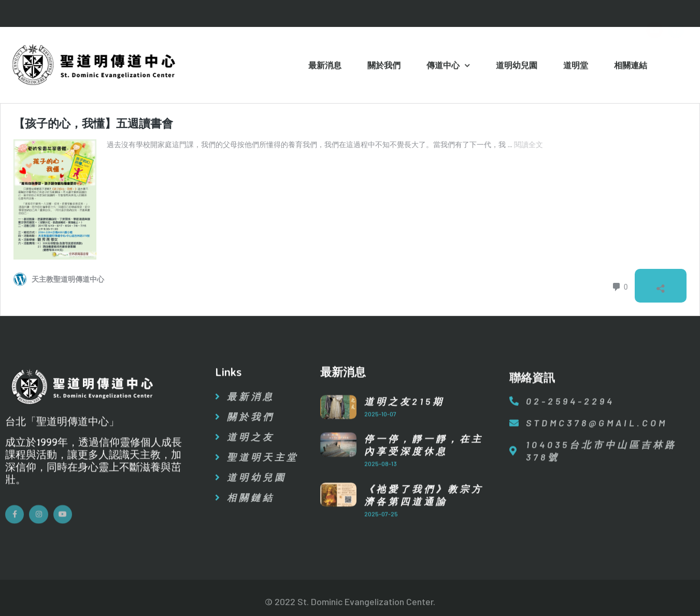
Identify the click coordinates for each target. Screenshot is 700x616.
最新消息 (325, 67)
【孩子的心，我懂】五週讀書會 (93, 124)
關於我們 (384, 67)
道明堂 (576, 67)
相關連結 (631, 67)
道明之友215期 (404, 410)
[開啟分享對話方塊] (661, 286)
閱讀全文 (528, 145)
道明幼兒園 (517, 67)
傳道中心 (448, 67)
